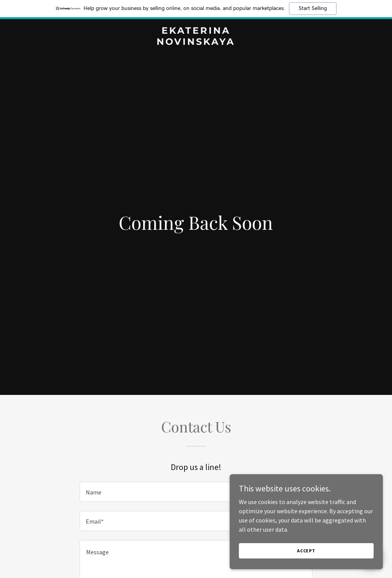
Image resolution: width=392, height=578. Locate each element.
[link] (196, 43)
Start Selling (313, 8)
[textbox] (196, 492)
